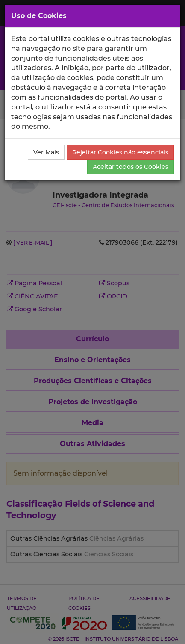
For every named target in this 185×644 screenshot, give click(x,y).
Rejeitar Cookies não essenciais (120, 152)
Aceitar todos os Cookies (131, 167)
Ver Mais (46, 152)
